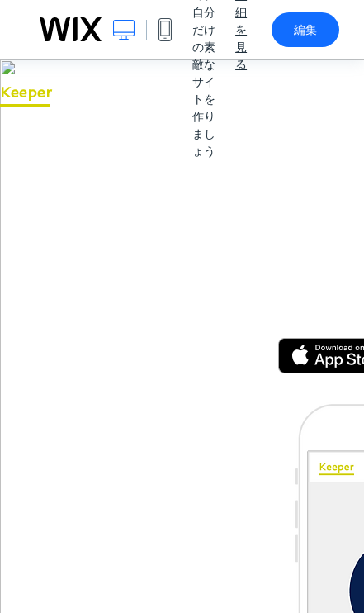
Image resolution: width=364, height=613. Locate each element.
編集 (305, 30)
